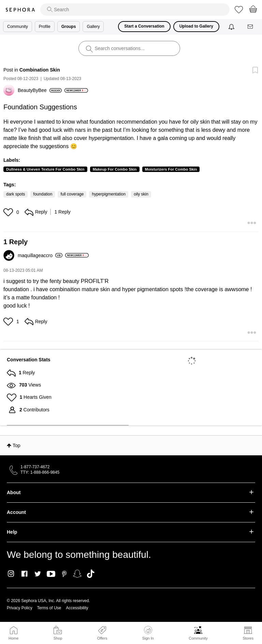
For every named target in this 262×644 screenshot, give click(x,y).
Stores (248, 638)
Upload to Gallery (196, 26)
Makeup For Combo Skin (115, 169)
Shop (58, 638)
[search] (135, 10)
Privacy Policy (20, 608)
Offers (102, 638)
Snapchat (77, 574)
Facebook (24, 574)
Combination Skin (40, 70)
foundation (43, 194)
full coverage (72, 194)
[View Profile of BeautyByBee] (40, 90)
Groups (69, 27)
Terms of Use (49, 608)
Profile (45, 27)
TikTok (91, 574)
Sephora (20, 10)
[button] (9, 212)
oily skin (141, 194)
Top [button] (17, 445)
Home (13, 638)
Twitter (38, 574)
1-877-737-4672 (35, 467)
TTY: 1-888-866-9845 (40, 472)
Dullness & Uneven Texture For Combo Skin (45, 169)
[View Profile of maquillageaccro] (40, 255)
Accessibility (77, 608)
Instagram (11, 574)
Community (198, 638)
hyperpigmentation (109, 194)
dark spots (16, 194)
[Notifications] (232, 27)
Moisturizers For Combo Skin (171, 169)
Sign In (148, 633)
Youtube (51, 574)
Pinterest (64, 574)
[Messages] (251, 27)
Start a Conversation (144, 26)
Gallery (93, 27)
